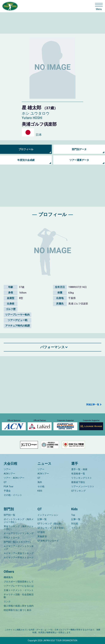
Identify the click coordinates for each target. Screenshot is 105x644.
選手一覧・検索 (79, 469)
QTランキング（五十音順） (52, 528)
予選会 (7, 491)
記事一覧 (42, 519)
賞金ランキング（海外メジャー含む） (19, 528)
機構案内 (8, 577)
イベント (76, 528)
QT (5, 482)
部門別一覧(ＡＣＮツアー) (17, 542)
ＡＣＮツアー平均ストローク (19, 558)
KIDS (40, 491)
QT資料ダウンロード (48, 541)
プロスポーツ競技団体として (19, 582)
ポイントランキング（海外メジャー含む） (19, 521)
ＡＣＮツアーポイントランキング (19, 548)
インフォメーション (48, 515)
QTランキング (78, 491)
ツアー (7, 469)
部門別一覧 (9, 515)
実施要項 (42, 536)
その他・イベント (13, 495)
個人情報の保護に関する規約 (19, 606)
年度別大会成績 (26, 160)
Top (73, 515)
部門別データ (79, 149)
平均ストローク (12, 538)
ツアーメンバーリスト (83, 486)
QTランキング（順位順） (50, 524)
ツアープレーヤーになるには (19, 586)
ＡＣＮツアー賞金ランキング (19, 553)
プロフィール (26, 149)
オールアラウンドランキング (19, 533)
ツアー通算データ (79, 160)
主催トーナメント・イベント (19, 590)
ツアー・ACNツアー (14, 478)
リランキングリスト (82, 478)
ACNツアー (9, 474)
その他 (41, 486)
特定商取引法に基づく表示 (17, 610)
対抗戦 (75, 524)
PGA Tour (9, 486)
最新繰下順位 (78, 482)
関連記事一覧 (93, 405)
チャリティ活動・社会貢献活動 (19, 596)
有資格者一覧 (78, 474)
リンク (7, 602)
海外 (40, 482)
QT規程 (41, 532)
